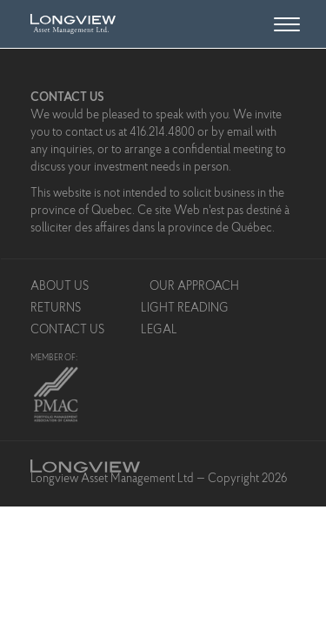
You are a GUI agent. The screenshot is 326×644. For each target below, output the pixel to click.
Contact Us (67, 331)
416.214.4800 (162, 133)
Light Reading (185, 309)
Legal (159, 331)
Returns (56, 309)
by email (232, 133)
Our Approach (194, 287)
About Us (60, 287)
